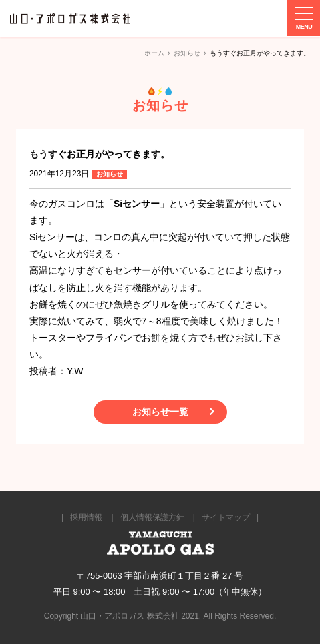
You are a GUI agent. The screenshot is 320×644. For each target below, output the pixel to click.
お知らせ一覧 (160, 412)
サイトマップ (226, 517)
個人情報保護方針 (152, 517)
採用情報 (86, 517)
